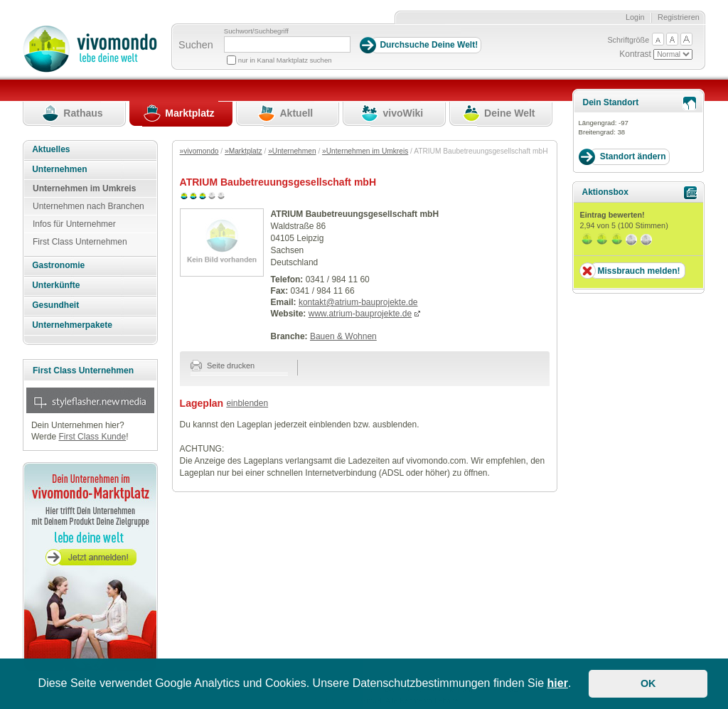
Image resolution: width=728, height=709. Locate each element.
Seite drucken (223, 366)
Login (635, 17)
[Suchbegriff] (287, 44)
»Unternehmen (292, 151)
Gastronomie (58, 265)
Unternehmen (59, 169)
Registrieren (679, 17)
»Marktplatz (243, 151)
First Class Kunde (92, 437)
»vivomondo (199, 151)
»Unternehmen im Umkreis (365, 151)
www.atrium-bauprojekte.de (360, 314)
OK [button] (648, 683)
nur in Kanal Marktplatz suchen (285, 60)
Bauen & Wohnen (343, 336)
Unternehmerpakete (72, 325)
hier (558, 683)
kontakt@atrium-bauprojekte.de (358, 302)
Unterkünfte (56, 285)
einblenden (247, 403)
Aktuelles (51, 149)
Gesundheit (55, 305)
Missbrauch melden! (638, 271)
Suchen (196, 45)
